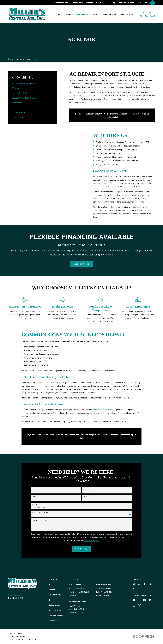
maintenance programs (103, 412)
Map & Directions (76, 595)
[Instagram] (150, 584)
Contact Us (142, 3)
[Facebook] (145, 584)
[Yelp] (139, 584)
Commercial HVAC (61, 3)
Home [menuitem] (60, 14)
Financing (111, 3)
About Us (53, 590)
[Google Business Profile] (134, 584)
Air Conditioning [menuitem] (83, 14)
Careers (90, 3)
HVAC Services (55, 610)
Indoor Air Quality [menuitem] (110, 14)
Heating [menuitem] (97, 14)
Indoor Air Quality (56, 605)
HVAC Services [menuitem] (127, 14)
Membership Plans (126, 3)
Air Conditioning (55, 595)
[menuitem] (32, 83)
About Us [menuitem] (70, 14)
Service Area (77, 3)
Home (52, 584)
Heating (52, 600)
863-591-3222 (147, 16)
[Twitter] (134, 589)
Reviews (100, 3)
